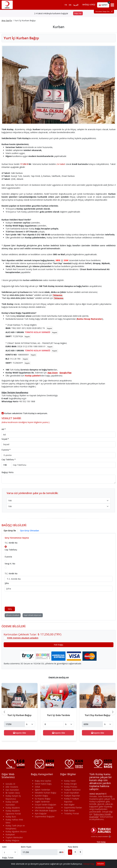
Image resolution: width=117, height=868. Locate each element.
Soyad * (5, 439)
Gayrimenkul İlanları (73, 808)
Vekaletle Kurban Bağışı (46, 793)
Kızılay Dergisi (70, 784)
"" (100, 815)
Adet (4, 847)
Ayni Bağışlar (41, 813)
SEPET (104, 4)
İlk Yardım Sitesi (13, 793)
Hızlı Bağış (58, 645)
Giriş (10, 609)
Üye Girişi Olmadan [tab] (30, 531)
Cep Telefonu (11, 550)
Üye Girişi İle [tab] (10, 531)
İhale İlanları (70, 811)
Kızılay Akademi (13, 808)
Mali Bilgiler (69, 805)
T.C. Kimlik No (11, 543)
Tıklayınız (57, 295)
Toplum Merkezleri (14, 837)
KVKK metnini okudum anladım (23, 638)
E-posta (8, 557)
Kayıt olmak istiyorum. (33, 615)
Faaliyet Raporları (72, 796)
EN (70, 5)
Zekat (37, 787)
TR (66, 5)
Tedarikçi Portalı (71, 813)
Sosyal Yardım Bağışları (45, 805)
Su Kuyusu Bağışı (43, 799)
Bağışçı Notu (8, 472)
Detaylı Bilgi (89, 864)
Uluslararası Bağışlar (44, 808)
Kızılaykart (10, 834)
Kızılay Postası (71, 787)
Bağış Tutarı (8, 858)
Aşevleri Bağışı (41, 796)
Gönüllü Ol (10, 784)
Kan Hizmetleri (12, 790)
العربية (76, 5)
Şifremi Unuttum (13, 615)
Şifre (7, 583)
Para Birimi (73, 847)
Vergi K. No (10, 564)
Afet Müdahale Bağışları (46, 811)
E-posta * (6, 450)
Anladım (101, 864)
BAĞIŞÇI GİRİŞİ (89, 5)
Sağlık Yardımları (42, 802)
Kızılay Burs (11, 817)
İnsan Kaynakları (71, 793)
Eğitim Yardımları (42, 790)
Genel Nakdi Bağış (43, 784)
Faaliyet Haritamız (72, 790)
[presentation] (26, 599)
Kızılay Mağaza (12, 840)
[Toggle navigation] (112, 5)
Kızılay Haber (70, 781)
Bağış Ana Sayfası (43, 781)
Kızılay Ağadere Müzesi (16, 831)
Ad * (4, 429)
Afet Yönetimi (12, 787)
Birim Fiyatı (26, 847)
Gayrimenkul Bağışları (45, 816)
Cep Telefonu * (9, 460)
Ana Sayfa (7, 20)
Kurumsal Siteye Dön (104, 11)
